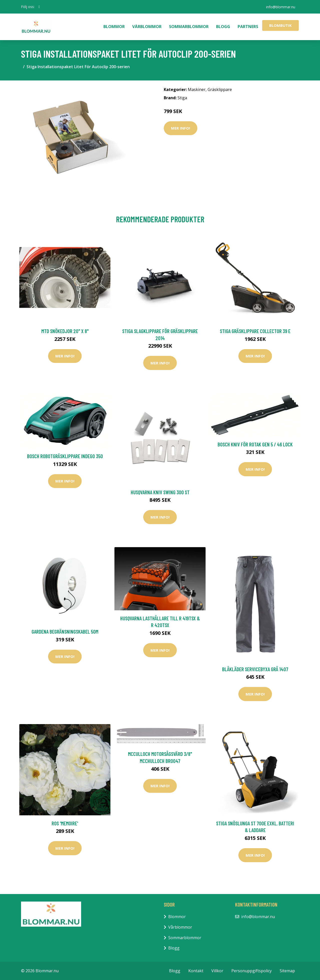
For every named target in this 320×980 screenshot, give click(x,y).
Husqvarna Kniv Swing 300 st (160, 492)
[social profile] (39, 7)
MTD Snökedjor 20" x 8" (65, 331)
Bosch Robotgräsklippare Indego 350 (65, 456)
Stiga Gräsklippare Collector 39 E (255, 331)
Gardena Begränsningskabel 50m (65, 631)
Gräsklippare (220, 89)
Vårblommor (147, 27)
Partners (248, 27)
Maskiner (197, 89)
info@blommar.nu (280, 7)
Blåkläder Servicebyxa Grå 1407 (255, 669)
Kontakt (196, 971)
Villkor (217, 971)
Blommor (114, 27)
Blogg (223, 27)
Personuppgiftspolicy (252, 971)
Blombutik (280, 25)
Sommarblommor (189, 27)
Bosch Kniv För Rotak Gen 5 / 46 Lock (255, 444)
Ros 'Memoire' (65, 823)
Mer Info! (181, 128)
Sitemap (287, 971)
